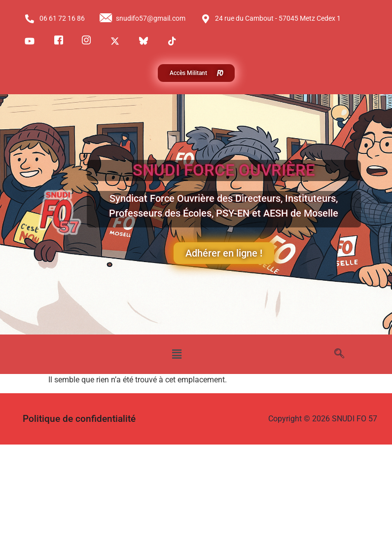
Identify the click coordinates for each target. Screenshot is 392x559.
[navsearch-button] (339, 354)
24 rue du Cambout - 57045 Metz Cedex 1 (271, 19)
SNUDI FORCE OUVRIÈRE (224, 170)
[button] (177, 354)
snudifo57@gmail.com (143, 19)
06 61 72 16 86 (54, 19)
